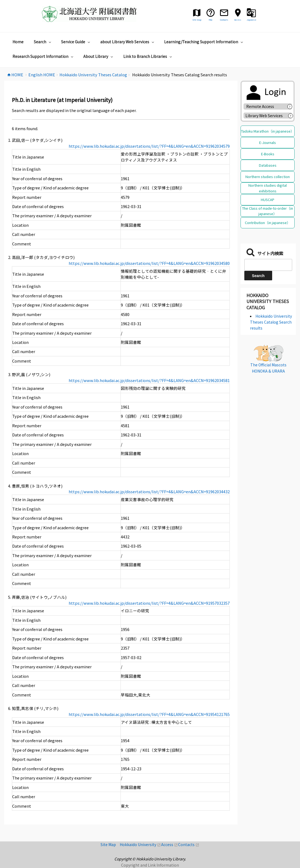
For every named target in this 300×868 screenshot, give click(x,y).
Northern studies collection (268, 177)
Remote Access (262, 106)
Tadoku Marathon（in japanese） (268, 131)
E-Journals (268, 142)
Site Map (110, 844)
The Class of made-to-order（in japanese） (268, 211)
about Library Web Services (128, 42)
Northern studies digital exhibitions (268, 188)
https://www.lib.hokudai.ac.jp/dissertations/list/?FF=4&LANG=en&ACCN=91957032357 (149, 603)
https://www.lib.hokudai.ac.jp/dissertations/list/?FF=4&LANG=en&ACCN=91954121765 (149, 714)
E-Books (268, 154)
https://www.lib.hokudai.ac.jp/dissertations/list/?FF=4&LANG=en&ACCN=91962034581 (149, 380)
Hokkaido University (140, 844)
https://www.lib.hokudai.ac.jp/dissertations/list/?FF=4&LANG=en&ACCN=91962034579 (149, 146)
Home (18, 42)
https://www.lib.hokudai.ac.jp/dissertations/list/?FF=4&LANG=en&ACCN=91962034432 (149, 491)
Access (170, 844)
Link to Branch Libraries (148, 56)
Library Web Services (264, 116)
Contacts (189, 844)
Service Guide (76, 42)
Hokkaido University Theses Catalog (268, 301)
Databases (268, 165)
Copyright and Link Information (150, 865)
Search (43, 42)
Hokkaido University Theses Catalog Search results (271, 322)
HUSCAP (268, 200)
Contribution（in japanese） (268, 223)
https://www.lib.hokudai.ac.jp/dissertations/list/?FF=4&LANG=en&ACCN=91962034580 (149, 263)
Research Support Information (44, 56)
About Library (99, 56)
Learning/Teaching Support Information (204, 42)
